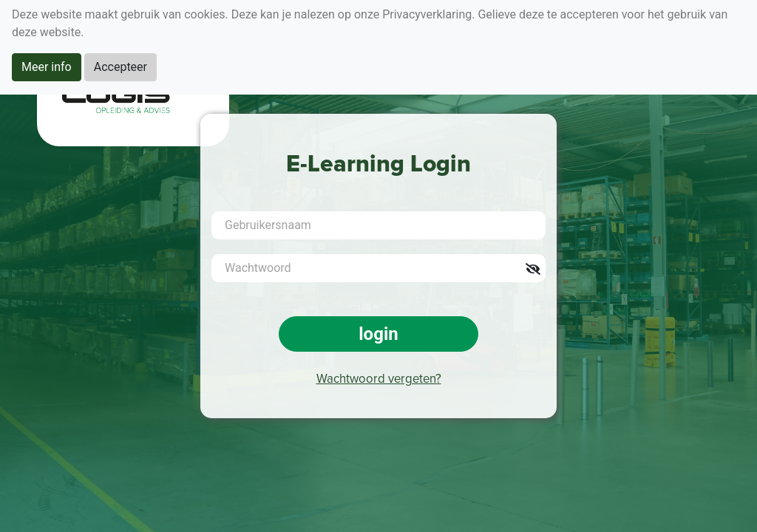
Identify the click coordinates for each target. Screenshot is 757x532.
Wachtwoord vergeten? (379, 379)
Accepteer (120, 67)
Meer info (47, 67)
